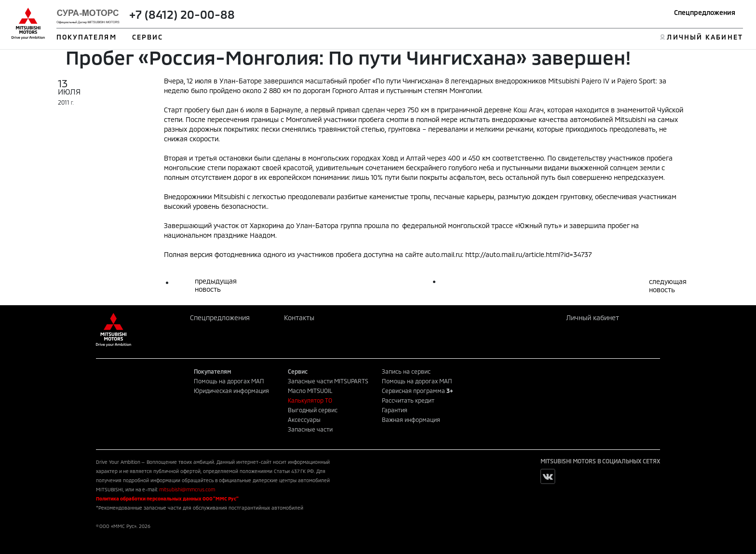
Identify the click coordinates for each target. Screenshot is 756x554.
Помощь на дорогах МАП (229, 381)
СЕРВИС (148, 37)
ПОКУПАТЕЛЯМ (87, 37)
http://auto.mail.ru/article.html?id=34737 (528, 254)
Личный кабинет (593, 318)
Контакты (299, 318)
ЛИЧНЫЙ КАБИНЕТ (705, 37)
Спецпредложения (705, 12)
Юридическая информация (231, 391)
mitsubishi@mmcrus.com (187, 489)
